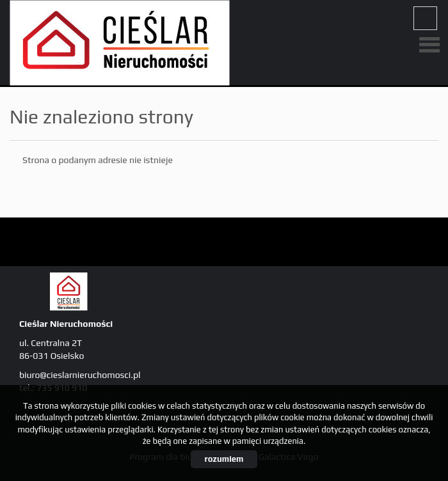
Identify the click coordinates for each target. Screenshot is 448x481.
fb (425, 18)
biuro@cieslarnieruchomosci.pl (80, 375)
